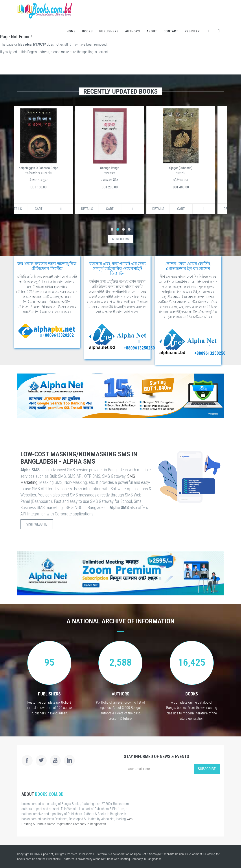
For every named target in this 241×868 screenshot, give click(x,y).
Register (192, 31)
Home (71, 31)
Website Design (174, 854)
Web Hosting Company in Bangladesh (138, 859)
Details (27, 209)
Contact (171, 31)
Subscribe (207, 769)
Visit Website (37, 524)
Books (87, 31)
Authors (133, 31)
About (152, 31)
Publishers (109, 31)
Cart (49, 209)
